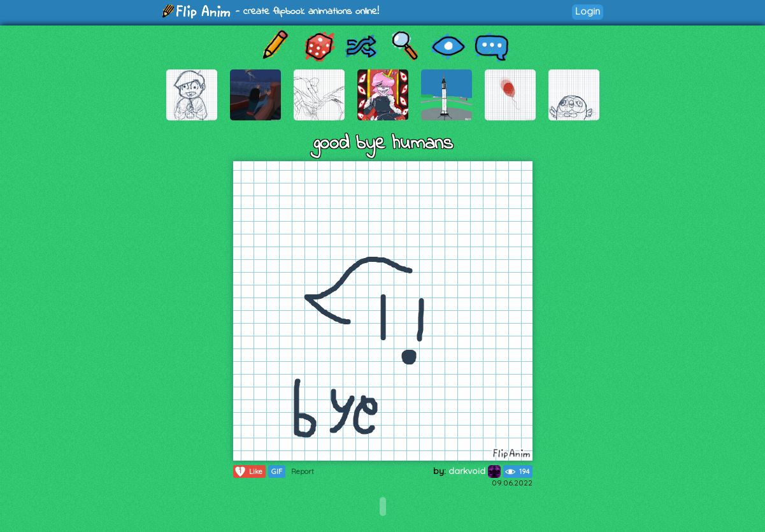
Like (248, 471)
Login (588, 11)
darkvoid (475, 471)
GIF (277, 471)
